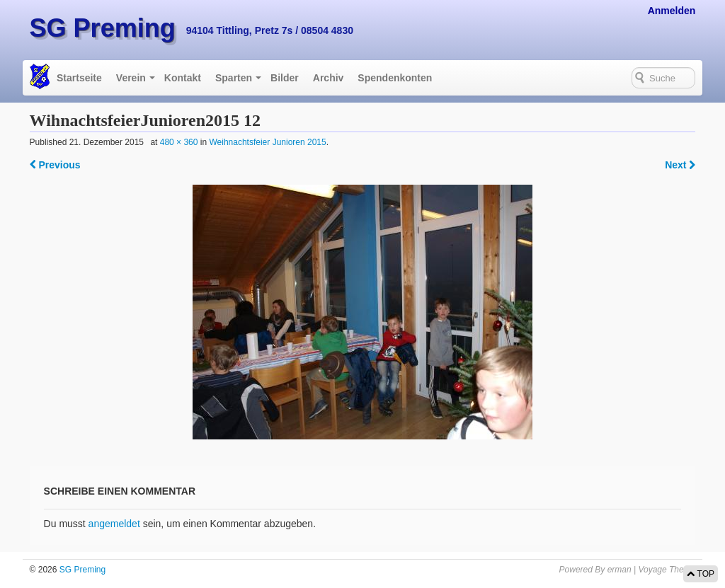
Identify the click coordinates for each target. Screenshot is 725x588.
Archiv (329, 78)
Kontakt (183, 78)
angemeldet (114, 524)
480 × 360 (179, 142)
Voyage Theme (667, 570)
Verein (131, 78)
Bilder (285, 78)
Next (680, 165)
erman (620, 570)
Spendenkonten (395, 78)
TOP (701, 574)
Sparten (234, 78)
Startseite (79, 78)
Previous (55, 165)
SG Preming (103, 28)
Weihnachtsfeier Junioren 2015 (267, 142)
